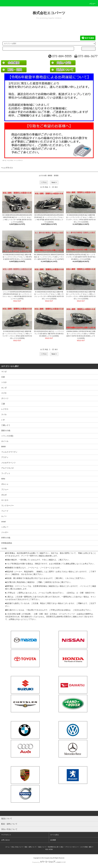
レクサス (11, 160)
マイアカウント (6, 835)
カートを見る (54, 835)
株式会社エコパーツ (49, 13)
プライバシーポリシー (72, 847)
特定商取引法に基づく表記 (56, 847)
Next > (54, 182)
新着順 (56, 176)
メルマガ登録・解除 (86, 847)
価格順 (50, 176)
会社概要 (53, 840)
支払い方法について (17, 847)
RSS (47, 849)
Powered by (49, 862)
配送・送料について (30, 847)
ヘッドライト (19, 160)
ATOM (51, 849)
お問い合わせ (5, 840)
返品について (42, 847)
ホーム (4, 160)
